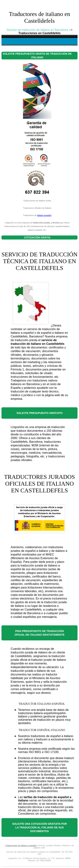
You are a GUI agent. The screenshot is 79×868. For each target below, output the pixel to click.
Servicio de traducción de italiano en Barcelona (37, 30)
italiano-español (44, 215)
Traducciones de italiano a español (21, 845)
